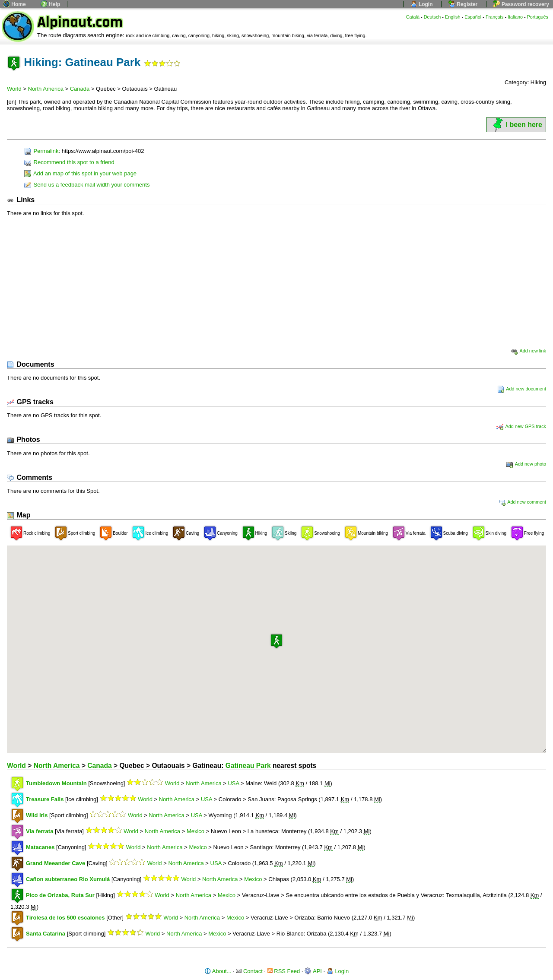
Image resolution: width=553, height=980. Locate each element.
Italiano (515, 17)
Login (422, 4)
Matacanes (40, 847)
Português (538, 17)
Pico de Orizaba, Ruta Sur (60, 895)
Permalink (41, 151)
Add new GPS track (521, 426)
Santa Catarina (46, 934)
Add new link (528, 351)
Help (50, 4)
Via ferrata (40, 831)
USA (233, 783)
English (453, 17)
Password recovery (521, 4)
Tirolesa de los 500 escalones (65, 918)
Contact (249, 971)
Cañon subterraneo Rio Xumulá (68, 879)
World (14, 89)
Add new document (522, 389)
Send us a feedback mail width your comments (87, 185)
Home (14, 4)
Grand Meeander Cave (56, 863)
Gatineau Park (248, 766)
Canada (80, 89)
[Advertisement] (276, 282)
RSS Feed (284, 971)
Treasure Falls (45, 799)
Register (463, 4)
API (313, 971)
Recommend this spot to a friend (69, 162)
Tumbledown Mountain (56, 783)
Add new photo (526, 464)
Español (473, 17)
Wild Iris (37, 815)
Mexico (195, 831)
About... (218, 971)
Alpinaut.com (80, 22)
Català (413, 17)
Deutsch (432, 17)
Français (495, 17)
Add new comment (522, 502)
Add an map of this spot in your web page (80, 173)
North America (46, 89)
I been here (516, 125)
